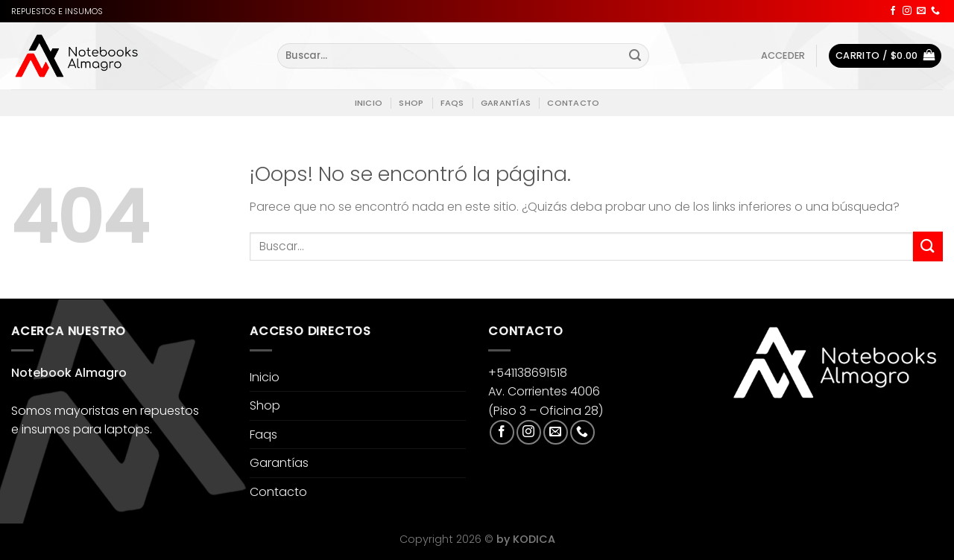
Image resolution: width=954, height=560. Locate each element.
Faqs (452, 103)
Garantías (506, 103)
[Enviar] (635, 56)
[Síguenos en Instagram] (907, 11)
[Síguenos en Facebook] (893, 11)
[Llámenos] (935, 11)
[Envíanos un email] (921, 11)
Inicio (369, 103)
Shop (411, 103)
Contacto (573, 103)
